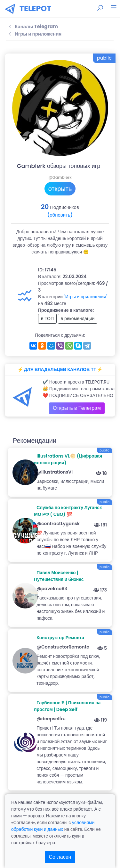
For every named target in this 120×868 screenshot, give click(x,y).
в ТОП (47, 318)
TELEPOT (36, 8)
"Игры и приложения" (86, 297)
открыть (60, 189)
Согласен (60, 857)
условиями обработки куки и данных (53, 826)
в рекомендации (78, 318)
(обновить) (60, 215)
